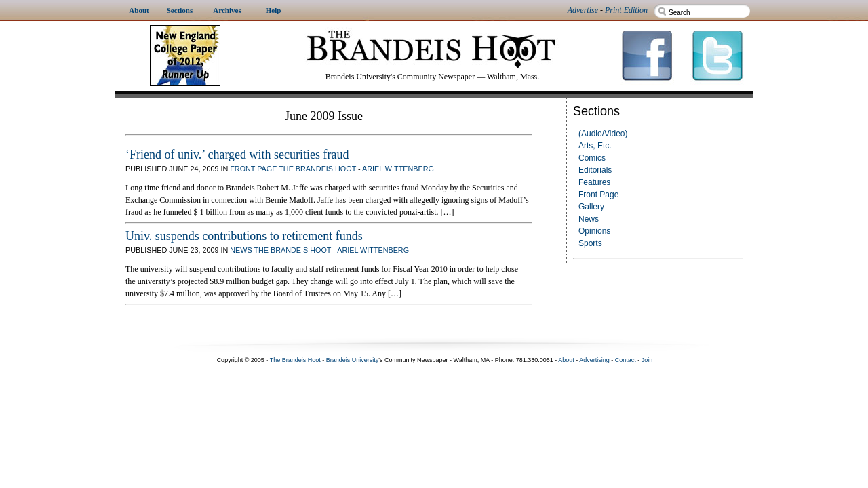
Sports (590, 243)
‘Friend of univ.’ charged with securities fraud (237, 155)
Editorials (595, 170)
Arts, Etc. (595, 146)
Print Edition (626, 10)
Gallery (591, 207)
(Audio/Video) (603, 134)
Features (594, 182)
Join (647, 360)
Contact (626, 360)
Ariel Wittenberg (398, 169)
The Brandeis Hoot (317, 169)
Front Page (598, 195)
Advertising (594, 360)
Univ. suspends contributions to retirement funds (244, 236)
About (566, 360)
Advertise (583, 10)
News (589, 219)
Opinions (594, 231)
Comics (592, 158)
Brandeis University (353, 360)
